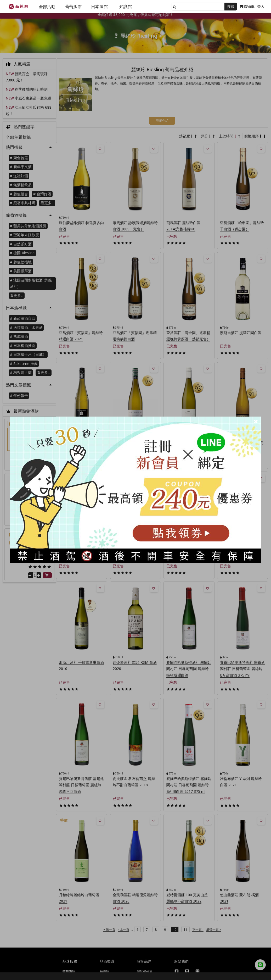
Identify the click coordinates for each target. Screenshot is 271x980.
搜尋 (231, 6)
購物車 (247, 6)
